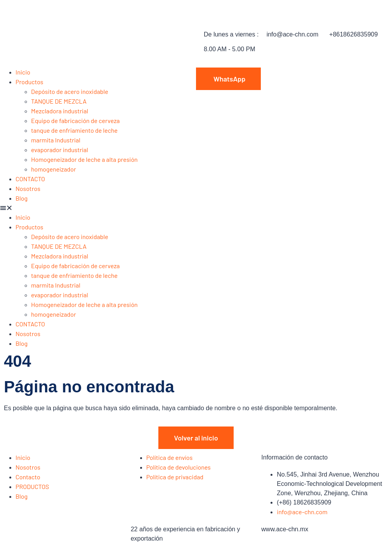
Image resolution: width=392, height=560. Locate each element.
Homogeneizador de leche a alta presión (84, 159)
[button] (98, 208)
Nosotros (28, 188)
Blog (22, 198)
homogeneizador (54, 169)
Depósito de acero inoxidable (70, 91)
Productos (29, 82)
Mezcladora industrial (60, 111)
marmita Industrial (56, 140)
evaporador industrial (60, 150)
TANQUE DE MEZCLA (59, 101)
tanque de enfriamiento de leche (74, 130)
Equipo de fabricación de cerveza (75, 120)
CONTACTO (30, 179)
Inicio (23, 72)
